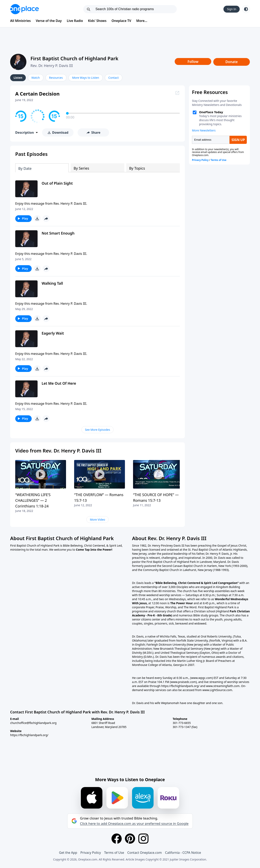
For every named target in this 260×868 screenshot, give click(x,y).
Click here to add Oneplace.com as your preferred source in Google (134, 824)
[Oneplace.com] (24, 9)
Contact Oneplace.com (145, 853)
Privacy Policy (91, 853)
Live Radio (75, 21)
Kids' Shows (97, 21)
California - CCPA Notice (183, 853)
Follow (193, 62)
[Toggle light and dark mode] (246, 9)
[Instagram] (143, 839)
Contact (114, 78)
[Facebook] (117, 839)
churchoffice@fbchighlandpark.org (33, 723)
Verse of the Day (49, 21)
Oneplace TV (121, 21)
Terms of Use (114, 853)
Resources (56, 78)
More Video (97, 520)
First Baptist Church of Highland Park (74, 58)
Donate (232, 62)
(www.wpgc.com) (201, 678)
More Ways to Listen (86, 78)
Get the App (68, 853)
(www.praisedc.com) (183, 682)
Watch (36, 78)
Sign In (232, 9)
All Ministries (20, 21)
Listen (18, 78)
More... (142, 21)
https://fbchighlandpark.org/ (29, 735)
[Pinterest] (130, 839)
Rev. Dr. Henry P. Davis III (52, 66)
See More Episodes (97, 430)
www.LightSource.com (217, 690)
